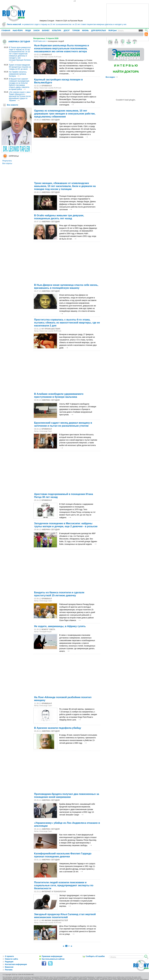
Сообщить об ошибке (95, 956)
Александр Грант (46, 431)
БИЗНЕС (46, 31)
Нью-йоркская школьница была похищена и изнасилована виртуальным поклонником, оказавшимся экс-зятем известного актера (62, 48)
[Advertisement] (127, 22)
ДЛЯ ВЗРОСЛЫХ (99, 31)
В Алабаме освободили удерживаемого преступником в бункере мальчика (59, 395)
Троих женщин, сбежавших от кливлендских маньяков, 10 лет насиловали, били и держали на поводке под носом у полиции (65, 186)
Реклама (9, 970)
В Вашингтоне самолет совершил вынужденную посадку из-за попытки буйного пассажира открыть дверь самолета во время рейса (19, 84)
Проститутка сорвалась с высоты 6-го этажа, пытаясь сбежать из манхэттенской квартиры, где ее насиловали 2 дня (67, 323)
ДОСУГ (67, 31)
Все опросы (7, 163)
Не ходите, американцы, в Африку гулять (60, 626)
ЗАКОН (37, 31)
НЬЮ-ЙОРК (18, 31)
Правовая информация (52, 956)
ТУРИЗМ (76, 31)
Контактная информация (16, 964)
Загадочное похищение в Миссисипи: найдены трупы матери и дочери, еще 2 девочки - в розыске (66, 525)
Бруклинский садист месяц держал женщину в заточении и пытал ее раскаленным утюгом (63, 424)
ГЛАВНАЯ (6, 31)
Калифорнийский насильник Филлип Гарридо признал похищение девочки (63, 855)
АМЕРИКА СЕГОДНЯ (19, 42)
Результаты (7, 161)
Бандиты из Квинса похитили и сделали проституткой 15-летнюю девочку (59, 594)
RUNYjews (113, 31)
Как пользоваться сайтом (53, 959)
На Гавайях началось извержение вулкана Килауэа (18, 74)
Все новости (13, 105)
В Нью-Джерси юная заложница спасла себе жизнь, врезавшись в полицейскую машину (66, 286)
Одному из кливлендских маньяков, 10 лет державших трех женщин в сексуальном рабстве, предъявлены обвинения (65, 114)
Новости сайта (11, 959)
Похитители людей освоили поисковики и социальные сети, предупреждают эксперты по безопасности (64, 885)
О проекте (9, 956)
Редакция (9, 962)
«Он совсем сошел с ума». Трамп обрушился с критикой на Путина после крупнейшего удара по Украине (20, 96)
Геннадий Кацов (46, 632)
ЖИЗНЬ (85, 31)
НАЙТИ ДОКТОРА (126, 72)
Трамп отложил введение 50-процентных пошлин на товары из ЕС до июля (20, 67)
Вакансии (9, 967)
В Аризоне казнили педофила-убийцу (58, 728)
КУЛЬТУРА (57, 31)
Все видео (112, 77)
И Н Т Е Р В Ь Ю (126, 65)
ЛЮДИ (28, 31)
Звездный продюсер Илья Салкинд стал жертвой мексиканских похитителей (65, 916)
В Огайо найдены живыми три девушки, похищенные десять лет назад (59, 217)
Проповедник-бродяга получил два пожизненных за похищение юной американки (67, 796)
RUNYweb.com (39, 41)
